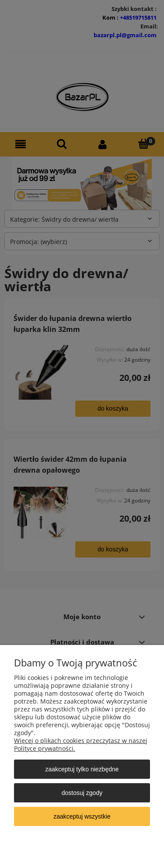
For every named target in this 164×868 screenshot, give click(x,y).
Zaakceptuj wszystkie (82, 816)
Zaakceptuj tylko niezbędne (82, 769)
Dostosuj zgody (82, 793)
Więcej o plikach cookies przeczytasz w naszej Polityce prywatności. (81, 744)
